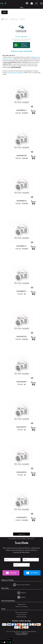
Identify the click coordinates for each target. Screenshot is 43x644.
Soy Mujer (11, 573)
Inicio (5, 19)
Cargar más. (22, 534)
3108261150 (24, 633)
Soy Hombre (32, 573)
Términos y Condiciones (21, 607)
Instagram (23, 597)
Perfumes (14, 19)
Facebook (23, 593)
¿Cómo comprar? (21, 615)
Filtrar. (5, 12)
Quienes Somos (21, 604)
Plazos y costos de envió (21, 612)
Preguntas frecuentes (21, 617)
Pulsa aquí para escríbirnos (23, 585)
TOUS (22, 19)
